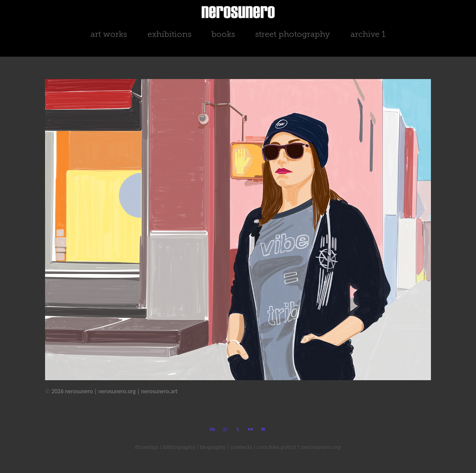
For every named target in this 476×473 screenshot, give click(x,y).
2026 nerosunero (69, 391)
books (223, 34)
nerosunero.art (159, 391)
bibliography (179, 447)
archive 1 (368, 34)
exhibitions (169, 34)
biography (213, 447)
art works (109, 34)
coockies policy (277, 447)
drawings (147, 447)
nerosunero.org (117, 391)
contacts (241, 447)
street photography (293, 34)
